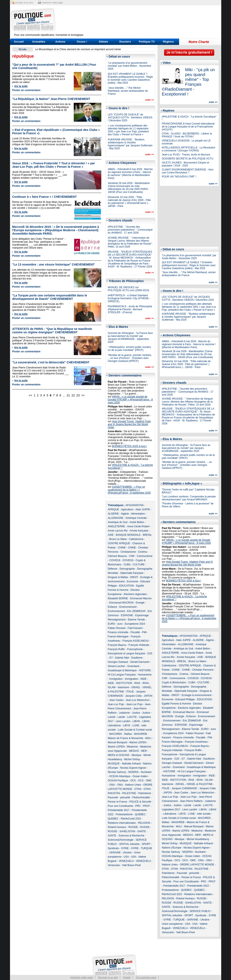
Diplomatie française (132, 573)
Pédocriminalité (141, 797)
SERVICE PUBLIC (200, 911)
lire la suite (21, 86)
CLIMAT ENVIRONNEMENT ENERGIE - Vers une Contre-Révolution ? (188, 171)
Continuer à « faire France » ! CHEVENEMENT (45, 197)
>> (83, 395)
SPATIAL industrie (129, 844)
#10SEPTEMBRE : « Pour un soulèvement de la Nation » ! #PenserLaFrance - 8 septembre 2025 (129, 490)
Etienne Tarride (136, 620)
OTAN (138, 789)
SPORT (146, 844)
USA (126, 857)
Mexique (136, 755)
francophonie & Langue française (127, 653)
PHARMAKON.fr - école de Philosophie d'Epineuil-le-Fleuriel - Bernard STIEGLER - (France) (130, 309)
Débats (104, 42)
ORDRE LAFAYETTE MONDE (197, 865)
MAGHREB (141, 734)
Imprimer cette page (82, 977)
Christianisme (128, 552)
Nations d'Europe (172, 848)
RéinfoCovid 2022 (131, 819)
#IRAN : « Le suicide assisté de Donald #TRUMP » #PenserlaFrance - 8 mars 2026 (130, 400)
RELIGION (144, 823)
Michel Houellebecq (198, 839)
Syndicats (113, 848)
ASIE (111, 535)
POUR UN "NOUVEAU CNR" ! (179, 177)
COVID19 (115, 560)
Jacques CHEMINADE (184, 788)
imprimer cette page (52, 3)
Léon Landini (123, 721)
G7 (111, 658)
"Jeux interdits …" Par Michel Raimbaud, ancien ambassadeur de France (128, 91)
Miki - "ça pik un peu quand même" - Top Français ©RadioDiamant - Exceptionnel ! (188, 82)
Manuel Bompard (118, 742)
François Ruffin (116, 649)
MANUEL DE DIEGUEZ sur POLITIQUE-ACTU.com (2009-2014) (129, 289)
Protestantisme (124, 814)
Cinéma (143, 552)
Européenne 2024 (135, 624)
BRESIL (147, 535)
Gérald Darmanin (140, 662)
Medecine (132, 747)
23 (78, 395)
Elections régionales (135, 594)
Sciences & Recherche (131, 836)
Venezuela (114, 865)
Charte (127, 977)
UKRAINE (115, 853)
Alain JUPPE (143, 509)
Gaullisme (137, 658)
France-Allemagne (118, 637)
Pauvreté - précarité (119, 797)
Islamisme (123, 687)
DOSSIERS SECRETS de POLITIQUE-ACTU (188, 159)
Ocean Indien (140, 776)
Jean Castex (116, 700)
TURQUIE (146, 848)
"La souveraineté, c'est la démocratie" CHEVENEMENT (51, 362)
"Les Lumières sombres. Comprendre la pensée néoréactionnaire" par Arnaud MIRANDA (189, 498)
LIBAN (136, 721)
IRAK (137, 683)
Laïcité (112, 717)
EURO (112, 624)
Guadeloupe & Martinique (122, 670)
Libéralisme (114, 725)
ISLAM (112, 687)
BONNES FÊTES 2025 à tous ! (130, 446)
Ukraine (127, 853)
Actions (60, 42)
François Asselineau (196, 742)
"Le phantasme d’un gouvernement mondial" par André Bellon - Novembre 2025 (129, 66)
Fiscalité (135, 632)
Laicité (121, 717)
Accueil (19, 42)
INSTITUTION (124, 683)
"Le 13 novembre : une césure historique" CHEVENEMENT (54, 264)
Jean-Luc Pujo (116, 704)
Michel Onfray (132, 759)
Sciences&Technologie (121, 840)
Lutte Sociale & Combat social (135, 730)
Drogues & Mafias (118, 577)
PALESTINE (129, 793)
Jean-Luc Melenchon (137, 700)
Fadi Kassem (135, 628)
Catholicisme (136, 539)
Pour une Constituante (120, 806)
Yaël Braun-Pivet (131, 865)
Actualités (39, 42)
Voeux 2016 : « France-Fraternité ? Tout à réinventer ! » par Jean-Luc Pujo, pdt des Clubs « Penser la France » (54, 165)
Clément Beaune (117, 556)
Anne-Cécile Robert (138, 526)
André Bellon (137, 522)
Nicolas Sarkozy (117, 772)
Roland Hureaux (117, 827)
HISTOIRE (145, 670)
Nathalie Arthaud (131, 764)
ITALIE (130, 692)
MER (144, 751)
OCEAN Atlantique (120, 776)
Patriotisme (145, 793)
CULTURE (139, 565)
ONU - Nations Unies (129, 785)
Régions (168, 42)
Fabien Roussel (117, 628)
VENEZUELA (126, 861)
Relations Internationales (122, 823)
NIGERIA (133, 772)
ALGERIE (113, 514)
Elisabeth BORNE (118, 598)
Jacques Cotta (133, 696)
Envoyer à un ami (108, 977)
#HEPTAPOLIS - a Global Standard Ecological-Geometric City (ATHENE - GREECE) (129, 298)
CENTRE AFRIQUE (119, 543)
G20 (150, 653)
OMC (149, 781)
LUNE (136, 725)
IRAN (146, 683)
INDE (144, 679)
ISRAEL (136, 687)
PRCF (147, 806)
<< (30, 395)
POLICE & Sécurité (140, 802)
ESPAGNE (127, 615)
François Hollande (139, 645)
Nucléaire (146, 772)
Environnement (128, 607)
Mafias (128, 734)
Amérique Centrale (136, 518)
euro (120, 624)
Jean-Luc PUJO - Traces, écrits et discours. (186, 155)
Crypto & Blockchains (174, 682)
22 (73, 395)
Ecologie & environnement (196, 695)
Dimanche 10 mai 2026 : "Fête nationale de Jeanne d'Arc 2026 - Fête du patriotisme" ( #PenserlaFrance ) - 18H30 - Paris (129, 202)
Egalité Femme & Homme (176, 704)
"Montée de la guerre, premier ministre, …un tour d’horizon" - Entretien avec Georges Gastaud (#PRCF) (130, 358)
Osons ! (82, 42)
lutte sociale (204, 814)
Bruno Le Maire (118, 539)
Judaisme (124, 713)
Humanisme (145, 675)
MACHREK (116, 734)
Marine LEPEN (138, 742)
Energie (140, 603)
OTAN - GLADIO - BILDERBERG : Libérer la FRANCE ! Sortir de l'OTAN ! (187, 135)
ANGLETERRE (116, 526)
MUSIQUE (114, 764)
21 (68, 395)
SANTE (142, 831)
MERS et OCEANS (119, 755)
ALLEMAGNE (116, 518)
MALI (148, 738)
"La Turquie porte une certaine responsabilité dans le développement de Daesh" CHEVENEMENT (50, 297)
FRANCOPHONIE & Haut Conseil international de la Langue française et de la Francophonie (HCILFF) (188, 127)
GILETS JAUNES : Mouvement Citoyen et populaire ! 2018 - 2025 (186, 164)
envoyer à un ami (24, 3)
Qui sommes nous (146, 977)
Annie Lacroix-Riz (118, 531)
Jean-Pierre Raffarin (191, 801)
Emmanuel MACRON (121, 603)
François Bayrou (117, 645)
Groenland (133, 666)
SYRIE (125, 848)
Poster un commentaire (26, 90)
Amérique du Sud (118, 522)
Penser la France (118, 802)
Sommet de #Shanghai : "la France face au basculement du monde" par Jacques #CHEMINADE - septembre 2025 (130, 338)
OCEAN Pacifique (118, 781)
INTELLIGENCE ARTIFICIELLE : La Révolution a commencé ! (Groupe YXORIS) (189, 149)
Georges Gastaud (118, 662)
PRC (138, 806)
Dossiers (125, 42)
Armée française (139, 531)
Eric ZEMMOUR (136, 611)
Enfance (113, 607)
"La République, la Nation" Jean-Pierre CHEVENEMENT (51, 99)
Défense (113, 569)
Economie (133, 581)
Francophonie (135, 649)
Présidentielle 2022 (198, 886)
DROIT (134, 577)
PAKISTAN (114, 793)
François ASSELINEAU (136, 641)
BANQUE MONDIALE (128, 535)
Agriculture (127, 509)
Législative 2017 (171, 810)
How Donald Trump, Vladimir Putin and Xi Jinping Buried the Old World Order (129, 424)
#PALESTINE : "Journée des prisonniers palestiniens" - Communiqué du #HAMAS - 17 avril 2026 (130, 230)
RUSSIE (133, 827)
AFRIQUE (113, 509)
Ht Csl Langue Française (122, 675)
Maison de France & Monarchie (126, 738)
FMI (144, 632)
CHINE (122, 548)
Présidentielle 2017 (119, 810)
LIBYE (127, 725)
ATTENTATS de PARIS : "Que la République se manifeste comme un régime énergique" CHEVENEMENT (52, 331)
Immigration (116, 679)
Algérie (125, 514)
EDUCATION (127, 586)
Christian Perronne (203, 670)
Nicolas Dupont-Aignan (133, 768)
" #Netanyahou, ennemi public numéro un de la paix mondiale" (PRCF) (129, 349)
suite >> (150, 100)
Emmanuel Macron (141, 598)
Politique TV (147, 42)
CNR (132, 556)
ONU (112, 785)
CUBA (127, 565)
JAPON (148, 696)
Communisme (145, 556)
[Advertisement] (142, 20)
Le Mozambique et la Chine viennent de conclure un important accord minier (78, 49)
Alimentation (138, 514)
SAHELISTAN (127, 831)
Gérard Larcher (116, 666)
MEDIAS (134, 751)
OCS (133, 781)
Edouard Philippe (185, 699)
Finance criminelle (118, 632)
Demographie (127, 569)
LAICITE (132, 717)
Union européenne (172, 924)
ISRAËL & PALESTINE (200, 784)
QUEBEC (140, 814)
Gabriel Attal (122, 658)
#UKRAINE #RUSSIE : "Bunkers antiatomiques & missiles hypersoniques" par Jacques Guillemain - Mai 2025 (130, 144)
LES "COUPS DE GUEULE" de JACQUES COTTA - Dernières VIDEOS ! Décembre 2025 (130, 118)
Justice (136, 713)
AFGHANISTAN (135, 505)
